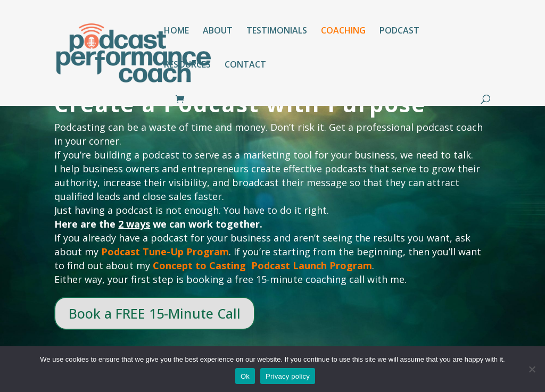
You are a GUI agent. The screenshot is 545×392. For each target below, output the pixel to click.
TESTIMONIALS (277, 31)
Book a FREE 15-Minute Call (155, 313)
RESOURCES (187, 65)
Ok (245, 376)
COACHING (343, 31)
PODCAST (399, 31)
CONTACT (245, 65)
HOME (176, 31)
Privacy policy (288, 376)
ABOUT (218, 31)
